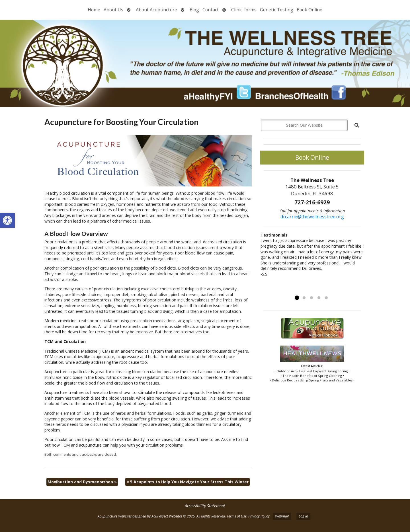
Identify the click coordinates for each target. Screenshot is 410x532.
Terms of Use (237, 516)
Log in (303, 516)
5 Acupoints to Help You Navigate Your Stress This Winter (187, 482)
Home (94, 10)
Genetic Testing (277, 10)
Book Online (309, 10)
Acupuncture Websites (115, 516)
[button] (7, 220)
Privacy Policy (259, 516)
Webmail (282, 516)
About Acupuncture (156, 10)
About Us (113, 10)
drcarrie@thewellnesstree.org (312, 217)
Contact (211, 10)
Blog (194, 10)
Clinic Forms (244, 10)
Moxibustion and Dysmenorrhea (82, 482)
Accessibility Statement (205, 506)
